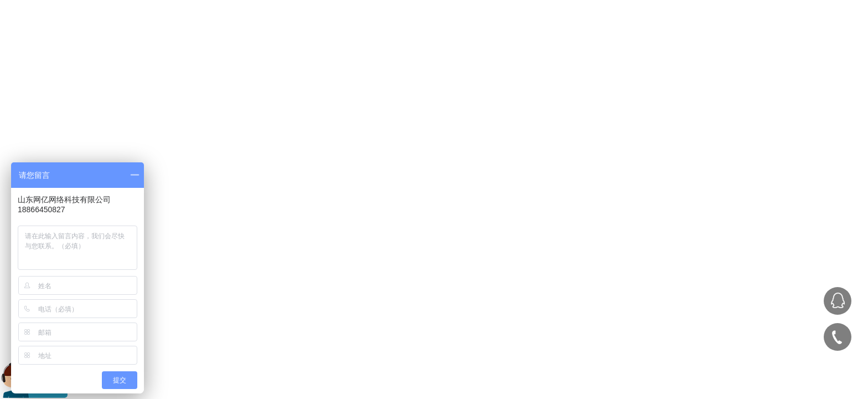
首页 (551, 37)
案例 (646, 37)
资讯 (741, 37)
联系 (789, 37)
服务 (598, 37)
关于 (694, 37)
